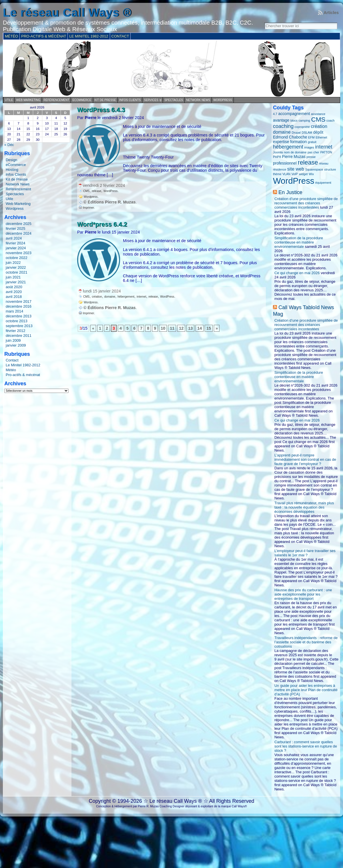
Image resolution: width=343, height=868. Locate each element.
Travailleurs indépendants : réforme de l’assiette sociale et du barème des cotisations (306, 642)
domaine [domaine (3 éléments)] (282, 132)
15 (209, 328)
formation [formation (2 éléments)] (298, 142)
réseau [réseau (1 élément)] (324, 163)
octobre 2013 (17, 321)
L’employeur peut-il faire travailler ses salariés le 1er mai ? (305, 553)
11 (172, 328)
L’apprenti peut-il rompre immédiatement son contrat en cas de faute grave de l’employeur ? (305, 459)
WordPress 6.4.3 (101, 110)
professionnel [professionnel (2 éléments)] (285, 163)
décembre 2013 (19, 316)
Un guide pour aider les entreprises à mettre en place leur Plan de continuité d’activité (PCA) (306, 690)
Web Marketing (28, 100)
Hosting (12, 170)
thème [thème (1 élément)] (277, 174)
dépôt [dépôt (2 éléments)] (318, 132)
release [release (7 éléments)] (308, 162)
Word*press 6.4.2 (102, 224)
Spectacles (174, 100)
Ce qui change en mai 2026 (297, 273)
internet (141, 297)
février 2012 (15, 331)
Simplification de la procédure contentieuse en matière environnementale (299, 242)
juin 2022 (13, 263)
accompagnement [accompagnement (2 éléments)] (294, 114)
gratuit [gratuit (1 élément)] (312, 142)
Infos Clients (130, 100)
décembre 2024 (19, 233)
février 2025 (15, 229)
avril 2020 (14, 292)
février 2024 (15, 243)
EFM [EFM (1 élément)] (311, 137)
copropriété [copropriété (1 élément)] (302, 127)
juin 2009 (13, 340)
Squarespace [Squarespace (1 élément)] (314, 169)
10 (163, 328)
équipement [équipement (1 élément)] (323, 183)
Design (11, 160)
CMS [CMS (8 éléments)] (318, 119)
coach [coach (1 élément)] (330, 120)
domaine (110, 297)
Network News (198, 100)
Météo (11, 370)
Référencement (56, 100)
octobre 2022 (17, 258)
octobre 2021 (17, 272)
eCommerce (82, 100)
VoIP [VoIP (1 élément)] (295, 174)
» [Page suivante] (217, 328)
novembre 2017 (19, 301)
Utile (9, 100)
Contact (12, 360)
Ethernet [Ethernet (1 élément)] (321, 137)
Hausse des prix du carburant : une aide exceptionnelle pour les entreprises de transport (303, 594)
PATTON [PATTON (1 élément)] (326, 152)
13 (190, 328)
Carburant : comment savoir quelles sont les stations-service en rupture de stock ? (306, 746)
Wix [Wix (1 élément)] (311, 174)
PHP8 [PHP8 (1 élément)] (277, 157)
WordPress (110, 191)
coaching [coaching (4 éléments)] (283, 126)
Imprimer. (87, 208)
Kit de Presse (105, 100)
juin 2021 (13, 277)
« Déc (9, 145)
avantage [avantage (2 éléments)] (281, 120)
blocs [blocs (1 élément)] (294, 120)
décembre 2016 (19, 306)
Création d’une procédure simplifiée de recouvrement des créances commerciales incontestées (306, 203)
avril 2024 (14, 238)
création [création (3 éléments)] (319, 126)
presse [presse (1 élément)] (311, 157)
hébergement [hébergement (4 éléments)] (288, 147)
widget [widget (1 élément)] (303, 174)
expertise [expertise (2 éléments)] (281, 142)
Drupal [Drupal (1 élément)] (296, 133)
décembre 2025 (19, 224)
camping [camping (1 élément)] (304, 120)
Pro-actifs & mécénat (23, 375)
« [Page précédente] (93, 328)
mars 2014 (14, 311)
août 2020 (14, 287)
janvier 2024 (16, 248)
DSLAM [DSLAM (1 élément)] (307, 133)
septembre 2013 (19, 326)
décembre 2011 (19, 336)
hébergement (126, 297)
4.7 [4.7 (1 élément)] (275, 114)
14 (200, 328)
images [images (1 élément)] (309, 147)
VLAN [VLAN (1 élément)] (286, 174)
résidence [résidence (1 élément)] (280, 169)
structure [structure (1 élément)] (330, 169)
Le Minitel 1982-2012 (23, 365)
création (97, 297)
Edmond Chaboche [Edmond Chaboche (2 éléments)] (290, 137)
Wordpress (223, 100)
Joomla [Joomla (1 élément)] (278, 152)
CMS (86, 191)
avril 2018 (14, 297)
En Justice (290, 192)
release (96, 191)
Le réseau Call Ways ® (67, 13)
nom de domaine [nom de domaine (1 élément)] (295, 152)
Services (151, 100)
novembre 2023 (19, 253)
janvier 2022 (16, 267)
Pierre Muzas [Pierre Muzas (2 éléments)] (294, 157)
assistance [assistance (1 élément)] (318, 114)
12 (181, 328)
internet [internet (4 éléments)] (324, 147)
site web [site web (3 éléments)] (296, 169)
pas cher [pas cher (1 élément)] (313, 152)
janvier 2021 (16, 282)
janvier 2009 (16, 345)
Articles (331, 13)
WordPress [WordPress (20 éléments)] (294, 181)
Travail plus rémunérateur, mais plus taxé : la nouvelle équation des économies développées (304, 507)
